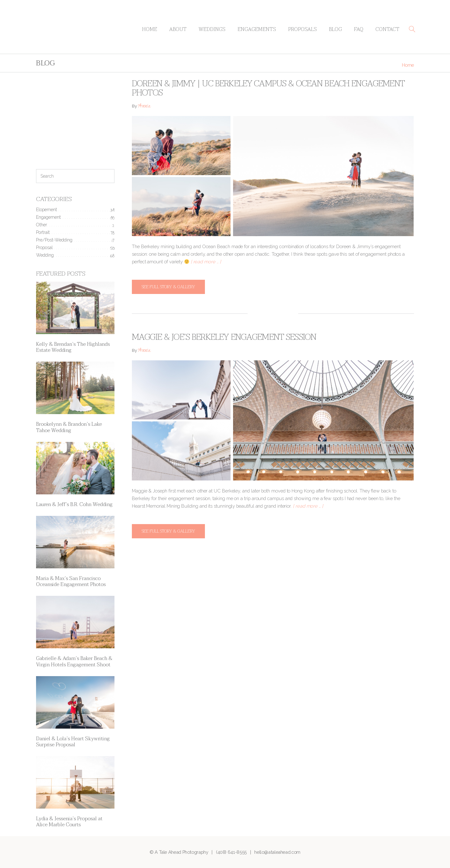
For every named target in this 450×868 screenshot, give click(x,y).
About (178, 29)
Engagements (257, 29)
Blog (335, 29)
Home (150, 29)
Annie (144, 107)
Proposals (302, 29)
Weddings (212, 29)
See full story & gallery (168, 287)
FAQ (359, 29)
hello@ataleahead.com (277, 852)
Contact (387, 29)
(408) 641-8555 (231, 852)
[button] (412, 29)
